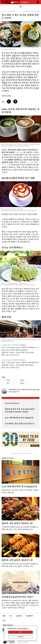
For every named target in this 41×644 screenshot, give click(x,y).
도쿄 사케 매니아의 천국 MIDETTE (19, 418)
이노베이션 (29, 616)
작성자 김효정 (6, 96)
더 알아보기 (20, 637)
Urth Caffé (19, 152)
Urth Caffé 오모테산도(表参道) (14, 345)
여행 (4, 616)
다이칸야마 (31, 162)
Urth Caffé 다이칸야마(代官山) (14, 360)
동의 (20, 632)
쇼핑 (4, 621)
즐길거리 (19, 616)
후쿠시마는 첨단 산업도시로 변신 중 (19, 424)
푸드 (11, 616)
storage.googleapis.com (9, 49)
